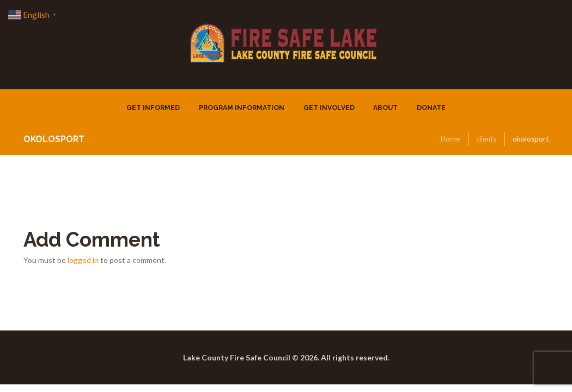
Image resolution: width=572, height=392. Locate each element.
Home (450, 139)
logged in (83, 260)
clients (486, 139)
